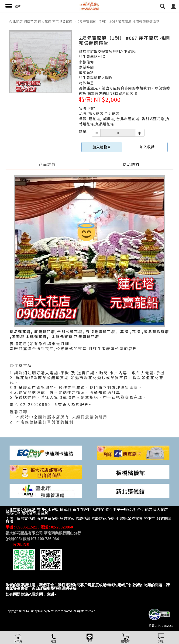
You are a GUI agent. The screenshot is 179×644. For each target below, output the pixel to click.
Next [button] (67, 62)
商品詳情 (47, 164)
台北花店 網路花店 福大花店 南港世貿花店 (41, 21)
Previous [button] (14, 62)
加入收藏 (147, 147)
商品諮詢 (131, 164)
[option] (41, 62)
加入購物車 (102, 147)
